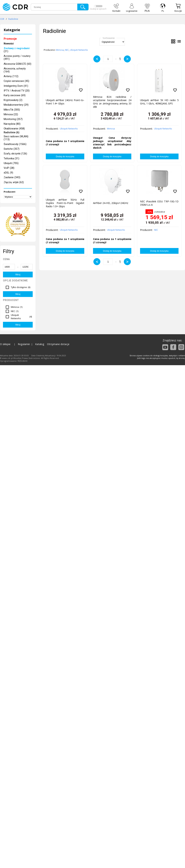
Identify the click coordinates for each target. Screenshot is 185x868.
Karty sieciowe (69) (15, 95)
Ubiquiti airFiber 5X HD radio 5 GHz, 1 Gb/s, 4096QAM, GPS (159, 102)
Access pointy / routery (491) (17, 58)
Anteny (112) (11, 76)
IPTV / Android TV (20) (17, 91)
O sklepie (5, 344)
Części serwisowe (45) (16, 81)
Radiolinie (13, 19)
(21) (17, 50)
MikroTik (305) (12, 110)
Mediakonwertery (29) (16, 105)
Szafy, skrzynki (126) (15, 154)
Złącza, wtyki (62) (14, 182)
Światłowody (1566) (15, 144)
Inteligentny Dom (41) (16, 86)
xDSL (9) (8, 173)
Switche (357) (12, 149)
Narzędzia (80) (12, 124)
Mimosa (60, 50)
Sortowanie (109, 38)
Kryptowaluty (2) (13, 100)
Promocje (10, 39)
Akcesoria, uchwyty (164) (15, 70)
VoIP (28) (9, 168)
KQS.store (23, 361)
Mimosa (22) (11, 114)
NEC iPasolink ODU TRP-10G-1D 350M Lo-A (159, 203)
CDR (2, 19)
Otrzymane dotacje (58, 344)
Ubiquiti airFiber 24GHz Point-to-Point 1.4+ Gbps (65, 102)
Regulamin (24, 344)
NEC (67, 50)
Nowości (9, 44)
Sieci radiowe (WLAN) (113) (16, 138)
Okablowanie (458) (14, 129)
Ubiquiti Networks (79, 50)
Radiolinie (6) (12, 133)
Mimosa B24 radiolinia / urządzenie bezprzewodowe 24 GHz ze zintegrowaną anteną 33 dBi (112, 101)
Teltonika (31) (11, 159)
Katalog (40, 344)
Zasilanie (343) (12, 177)
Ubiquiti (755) (11, 163)
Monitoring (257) (13, 119)
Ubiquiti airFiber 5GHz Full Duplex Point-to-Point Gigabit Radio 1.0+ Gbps (65, 203)
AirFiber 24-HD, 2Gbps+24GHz (111, 203)
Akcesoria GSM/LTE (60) (17, 64)
